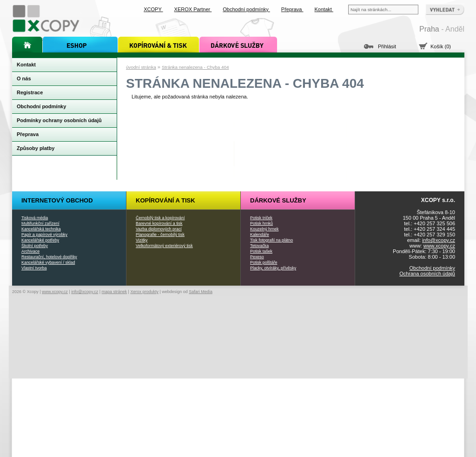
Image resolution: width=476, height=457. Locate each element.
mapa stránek (115, 292)
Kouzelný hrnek (264, 229)
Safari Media (201, 292)
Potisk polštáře (264, 262)
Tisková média (35, 218)
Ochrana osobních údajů (427, 274)
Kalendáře (260, 235)
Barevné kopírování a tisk (159, 223)
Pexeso (257, 257)
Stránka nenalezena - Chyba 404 (195, 67)
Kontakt (324, 9)
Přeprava (292, 9)
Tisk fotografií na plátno (271, 240)
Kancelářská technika (41, 229)
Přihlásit (387, 46)
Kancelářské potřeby (40, 240)
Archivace (30, 251)
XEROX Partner (193, 9)
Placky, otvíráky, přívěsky (273, 268)
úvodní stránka (141, 67)
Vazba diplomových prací (159, 229)
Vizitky (142, 240)
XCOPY (153, 9)
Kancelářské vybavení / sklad (48, 262)
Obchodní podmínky (432, 268)
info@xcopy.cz (439, 240)
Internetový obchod (57, 200)
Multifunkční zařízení (40, 223)
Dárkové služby (278, 200)
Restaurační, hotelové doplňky (49, 257)
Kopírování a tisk (165, 200)
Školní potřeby (35, 246)
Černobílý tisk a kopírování (160, 218)
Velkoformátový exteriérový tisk (164, 246)
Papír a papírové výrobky (44, 235)
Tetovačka (259, 246)
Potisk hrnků (261, 223)
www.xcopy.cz (439, 246)
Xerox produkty (144, 292)
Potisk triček (261, 218)
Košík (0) (441, 46)
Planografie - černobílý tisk (160, 235)
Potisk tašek (261, 251)
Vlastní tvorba (34, 268)
